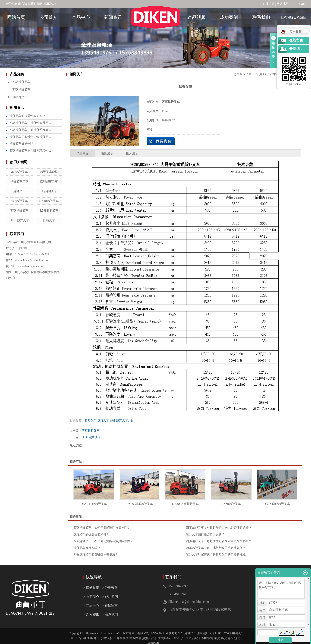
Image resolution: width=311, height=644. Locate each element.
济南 (237, 638)
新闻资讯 (113, 17)
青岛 (231, 638)
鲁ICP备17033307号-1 (85, 638)
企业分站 (269, 4)
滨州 (197, 638)
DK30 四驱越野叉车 (185, 504)
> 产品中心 (91, 606)
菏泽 (177, 638)
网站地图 (283, 4)
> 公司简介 (91, 597)
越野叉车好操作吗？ (23, 144)
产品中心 (81, 17)
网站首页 (16, 17)
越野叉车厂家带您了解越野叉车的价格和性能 (216, 554)
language (294, 17)
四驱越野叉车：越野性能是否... (30, 123)
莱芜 (217, 638)
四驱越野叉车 (21, 82)
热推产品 (148, 638)
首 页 (259, 74)
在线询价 (161, 141)
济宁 (184, 638)
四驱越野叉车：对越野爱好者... (30, 130)
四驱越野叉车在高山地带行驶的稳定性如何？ (216, 548)
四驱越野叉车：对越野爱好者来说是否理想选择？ (219, 528)
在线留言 (296, 40)
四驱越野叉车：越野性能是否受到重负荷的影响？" (219, 541)
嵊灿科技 (123, 638)
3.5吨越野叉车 (49, 211)
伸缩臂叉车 (20, 97)
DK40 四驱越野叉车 (94, 504)
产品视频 (197, 17)
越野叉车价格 (49, 172)
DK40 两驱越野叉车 (139, 504)
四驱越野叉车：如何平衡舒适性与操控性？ (102, 528)
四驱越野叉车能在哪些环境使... (30, 151)
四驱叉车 (49, 220)
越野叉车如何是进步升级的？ (205, 534)
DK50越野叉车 (19, 220)
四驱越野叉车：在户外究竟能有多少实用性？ (103, 541)
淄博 (210, 638)
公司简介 (49, 17)
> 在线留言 (109, 606)
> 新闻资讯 (91, 615)
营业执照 (136, 638)
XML (301, 4)
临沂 (190, 638)
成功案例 (229, 17)
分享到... (296, 49)
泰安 (224, 638)
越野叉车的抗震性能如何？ (27, 116)
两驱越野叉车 (21, 90)
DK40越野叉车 (49, 201)
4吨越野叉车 (20, 201)
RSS (293, 4)
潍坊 (204, 638)
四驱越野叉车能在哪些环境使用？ (96, 554)
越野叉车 (19, 191)
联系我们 (261, 17)
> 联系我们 (110, 615)
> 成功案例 (110, 597)
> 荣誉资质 (110, 588)
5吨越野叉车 (49, 191)
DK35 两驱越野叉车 (277, 504)
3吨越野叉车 (20, 172)
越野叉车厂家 (19, 182)
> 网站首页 (92, 588)
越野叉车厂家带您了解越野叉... (30, 137)
